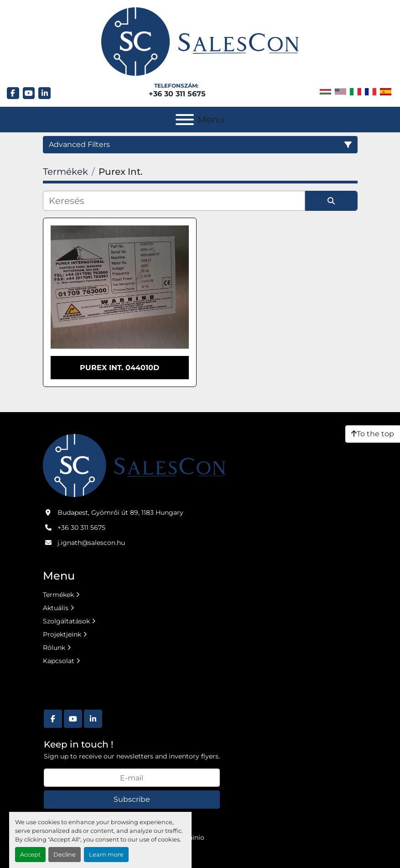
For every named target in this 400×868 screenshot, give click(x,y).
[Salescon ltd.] (134, 465)
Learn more (106, 855)
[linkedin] (44, 93)
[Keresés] (174, 201)
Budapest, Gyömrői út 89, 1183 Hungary (120, 512)
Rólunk (54, 648)
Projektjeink (62, 634)
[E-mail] (132, 778)
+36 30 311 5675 (177, 94)
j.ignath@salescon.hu (91, 543)
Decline (65, 855)
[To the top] (373, 434)
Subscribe (132, 799)
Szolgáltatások (66, 621)
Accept (30, 855)
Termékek (58, 595)
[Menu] (185, 120)
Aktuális (56, 608)
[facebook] (13, 93)
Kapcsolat (59, 661)
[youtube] (29, 93)
